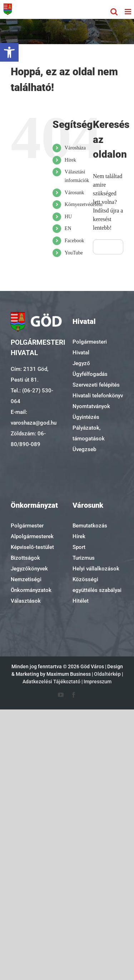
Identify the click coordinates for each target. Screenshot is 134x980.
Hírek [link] (70, 160)
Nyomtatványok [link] (91, 406)
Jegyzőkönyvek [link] (29, 569)
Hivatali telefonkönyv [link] (98, 396)
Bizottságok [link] (25, 558)
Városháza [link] (75, 148)
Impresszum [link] (98, 682)
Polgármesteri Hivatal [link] (90, 347)
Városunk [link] (74, 193)
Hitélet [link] (81, 601)
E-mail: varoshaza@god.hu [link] (34, 417)
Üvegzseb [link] (84, 449)
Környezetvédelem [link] (84, 204)
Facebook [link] (74, 241)
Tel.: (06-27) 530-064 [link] (32, 396)
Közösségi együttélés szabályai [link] (97, 585)
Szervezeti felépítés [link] (96, 385)
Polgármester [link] (27, 526)
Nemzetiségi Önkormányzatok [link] (31, 585)
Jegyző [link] (81, 363)
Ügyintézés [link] (86, 417)
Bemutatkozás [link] (90, 526)
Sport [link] (79, 547)
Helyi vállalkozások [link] (96, 569)
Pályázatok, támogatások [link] (89, 433)
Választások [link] (26, 601)
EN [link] (68, 228)
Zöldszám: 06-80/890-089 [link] (28, 439)
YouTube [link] (74, 253)
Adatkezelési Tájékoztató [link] (51, 682)
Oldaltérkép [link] (107, 674)
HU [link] (68, 217)
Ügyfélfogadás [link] (90, 374)
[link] (9, 52)
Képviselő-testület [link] (32, 547)
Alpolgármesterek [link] (32, 536)
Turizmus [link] (84, 558)
